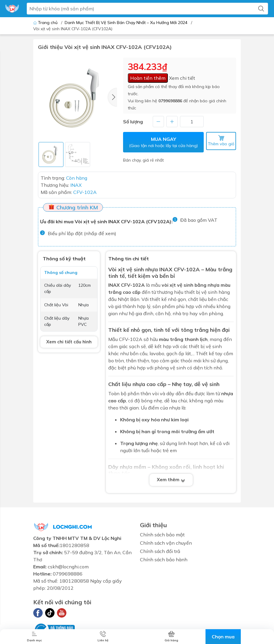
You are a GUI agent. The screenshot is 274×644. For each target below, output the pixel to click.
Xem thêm (171, 480)
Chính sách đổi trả (160, 551)
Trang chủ (46, 23)
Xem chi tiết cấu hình (69, 342)
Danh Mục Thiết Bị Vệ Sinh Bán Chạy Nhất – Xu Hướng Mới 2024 (126, 23)
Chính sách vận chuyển (166, 543)
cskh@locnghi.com (68, 567)
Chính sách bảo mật (162, 535)
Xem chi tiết (182, 78)
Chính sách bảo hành (164, 559)
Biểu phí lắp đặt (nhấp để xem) (82, 233)
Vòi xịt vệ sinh (126, 269)
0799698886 (170, 101)
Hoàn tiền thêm (148, 78)
